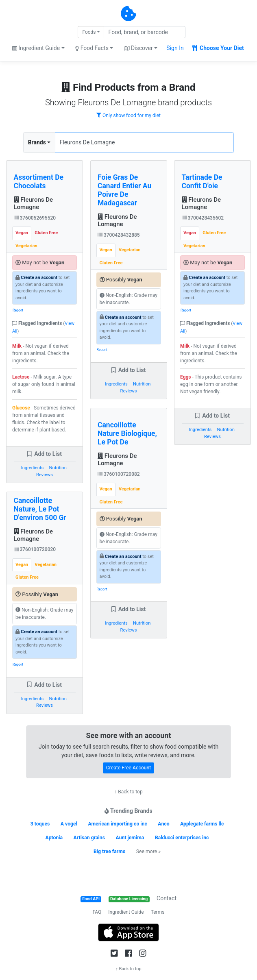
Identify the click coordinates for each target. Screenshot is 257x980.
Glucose (21, 408)
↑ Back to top (128, 792)
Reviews (45, 475)
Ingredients (33, 468)
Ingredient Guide (126, 912)
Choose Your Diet (218, 48)
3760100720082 (119, 474)
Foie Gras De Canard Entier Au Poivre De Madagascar (124, 190)
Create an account (39, 278)
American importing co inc (117, 824)
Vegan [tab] (22, 233)
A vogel (69, 824)
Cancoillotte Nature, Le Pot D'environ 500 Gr (40, 509)
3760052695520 (35, 218)
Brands (37, 142)
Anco (163, 824)
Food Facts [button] (92, 48)
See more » (148, 852)
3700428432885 (119, 235)
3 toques (40, 824)
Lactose (21, 377)
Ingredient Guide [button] (36, 48)
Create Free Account (129, 768)
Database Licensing (129, 899)
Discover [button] (138, 48)
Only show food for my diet (128, 115)
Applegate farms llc (202, 824)
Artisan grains (89, 838)
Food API (91, 899)
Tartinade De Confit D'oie (202, 182)
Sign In (175, 48)
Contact (167, 898)
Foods (89, 32)
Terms (158, 912)
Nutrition (58, 468)
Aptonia (54, 838)
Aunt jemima (130, 838)
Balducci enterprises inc (182, 838)
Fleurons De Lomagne (34, 203)
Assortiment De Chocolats (39, 182)
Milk (17, 346)
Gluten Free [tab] (46, 233)
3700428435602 (203, 218)
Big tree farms (109, 852)
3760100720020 (35, 549)
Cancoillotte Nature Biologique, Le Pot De (127, 433)
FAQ (97, 912)
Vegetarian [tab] (26, 246)
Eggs (186, 377)
